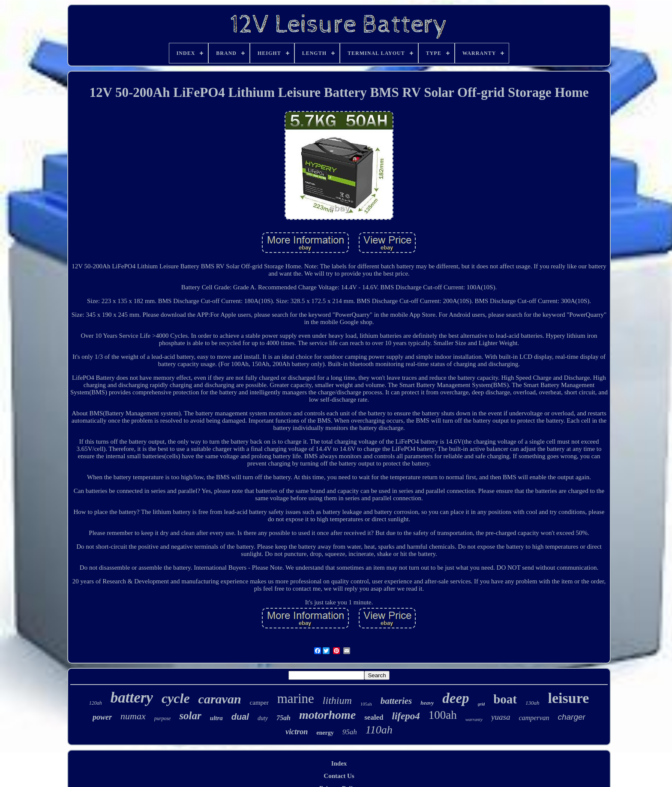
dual (240, 717)
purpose (163, 718)
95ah (350, 732)
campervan (534, 718)
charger (571, 717)
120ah (96, 703)
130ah (532, 703)
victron (297, 732)
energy (325, 733)
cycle (176, 698)
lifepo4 (406, 716)
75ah (283, 718)
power (102, 717)
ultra (216, 718)
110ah (379, 730)
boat (505, 699)
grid (481, 704)
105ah (366, 704)
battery (132, 698)
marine (296, 698)
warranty (474, 719)
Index (339, 763)
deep (456, 698)
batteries (396, 701)
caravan (220, 699)
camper (259, 703)
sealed (374, 717)
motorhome (327, 715)
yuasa (501, 717)
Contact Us (339, 776)
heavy (427, 703)
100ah (443, 715)
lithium (337, 700)
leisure (569, 698)
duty (263, 718)
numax (133, 716)
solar (190, 716)
